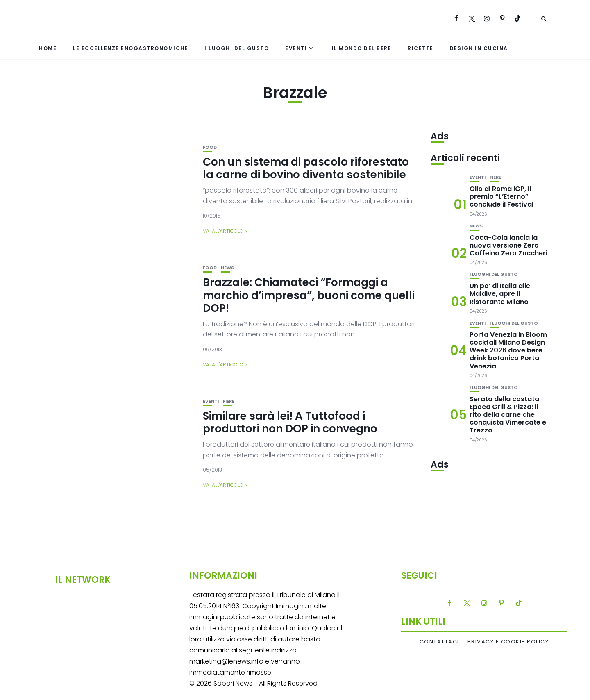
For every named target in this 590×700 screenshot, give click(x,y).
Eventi (296, 48)
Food (210, 147)
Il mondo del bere (362, 48)
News (227, 268)
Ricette (421, 48)
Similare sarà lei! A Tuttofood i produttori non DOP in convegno (290, 422)
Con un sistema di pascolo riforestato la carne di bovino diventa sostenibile (306, 168)
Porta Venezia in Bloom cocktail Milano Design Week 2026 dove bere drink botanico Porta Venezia (508, 350)
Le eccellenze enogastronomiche (130, 48)
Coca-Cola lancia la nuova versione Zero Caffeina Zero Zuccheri (508, 245)
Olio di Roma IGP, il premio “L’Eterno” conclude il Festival (501, 197)
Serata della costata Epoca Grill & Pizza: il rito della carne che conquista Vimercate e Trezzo (508, 415)
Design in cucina (479, 48)
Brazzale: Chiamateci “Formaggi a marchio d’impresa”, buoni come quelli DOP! (309, 295)
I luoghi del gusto (237, 48)
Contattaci (439, 642)
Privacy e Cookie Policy (508, 642)
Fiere (229, 401)
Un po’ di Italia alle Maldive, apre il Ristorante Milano (500, 294)
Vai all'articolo (223, 231)
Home (48, 48)
